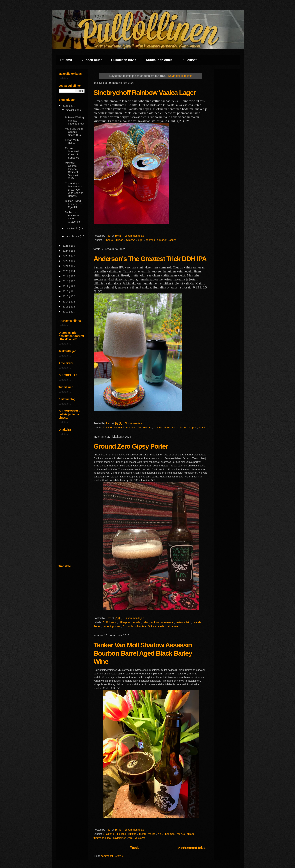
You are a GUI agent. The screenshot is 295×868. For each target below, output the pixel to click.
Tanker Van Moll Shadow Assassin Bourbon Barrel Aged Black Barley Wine (143, 653)
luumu (142, 834)
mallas (152, 834)
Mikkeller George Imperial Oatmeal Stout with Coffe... (72, 170)
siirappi (191, 834)
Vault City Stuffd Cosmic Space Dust (74, 132)
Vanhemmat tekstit (192, 848)
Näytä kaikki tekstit (180, 76)
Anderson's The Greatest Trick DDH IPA (150, 259)
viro (131, 838)
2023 (66, 256)
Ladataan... (65, 78)
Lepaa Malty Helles (72, 142)
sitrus (167, 427)
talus (175, 427)
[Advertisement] (72, 500)
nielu (161, 834)
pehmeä (151, 240)
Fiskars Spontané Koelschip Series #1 (72, 153)
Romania (128, 626)
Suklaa (152, 626)
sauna (173, 240)
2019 (66, 276)
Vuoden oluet (91, 60)
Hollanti (122, 834)
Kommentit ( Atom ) (111, 856)
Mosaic (158, 427)
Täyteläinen (120, 838)
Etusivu (66, 60)
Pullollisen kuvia (124, 60)
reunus (181, 834)
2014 (66, 302)
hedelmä (119, 427)
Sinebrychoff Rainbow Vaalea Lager (145, 92)
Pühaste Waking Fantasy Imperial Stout (74, 121)
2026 (66, 106)
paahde (197, 622)
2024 (66, 251)
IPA (139, 427)
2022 (66, 261)
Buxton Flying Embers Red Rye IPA (74, 204)
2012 (66, 312)
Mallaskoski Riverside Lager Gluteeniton (73, 217)
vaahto (202, 427)
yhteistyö (140, 838)
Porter (97, 626)
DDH (109, 427)
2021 (66, 266)
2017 (66, 286)
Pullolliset (189, 60)
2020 (66, 271)
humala (131, 427)
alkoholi (111, 834)
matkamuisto (183, 622)
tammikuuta (73, 236)
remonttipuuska (112, 626)
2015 (66, 296)
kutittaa (120, 240)
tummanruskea (103, 838)
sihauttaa (141, 626)
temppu (192, 427)
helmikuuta (72, 228)
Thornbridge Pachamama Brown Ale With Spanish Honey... (74, 190)
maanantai (168, 622)
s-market (163, 240)
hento (110, 240)
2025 (66, 246)
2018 (66, 281)
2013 (66, 307)
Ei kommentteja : (135, 236)
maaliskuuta (73, 110)
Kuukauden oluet (159, 60)
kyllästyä (131, 240)
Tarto (183, 427)
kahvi (146, 622)
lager (141, 240)
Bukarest (112, 622)
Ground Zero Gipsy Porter (131, 446)
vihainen (173, 626)
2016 (66, 291)
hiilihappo (124, 622)
